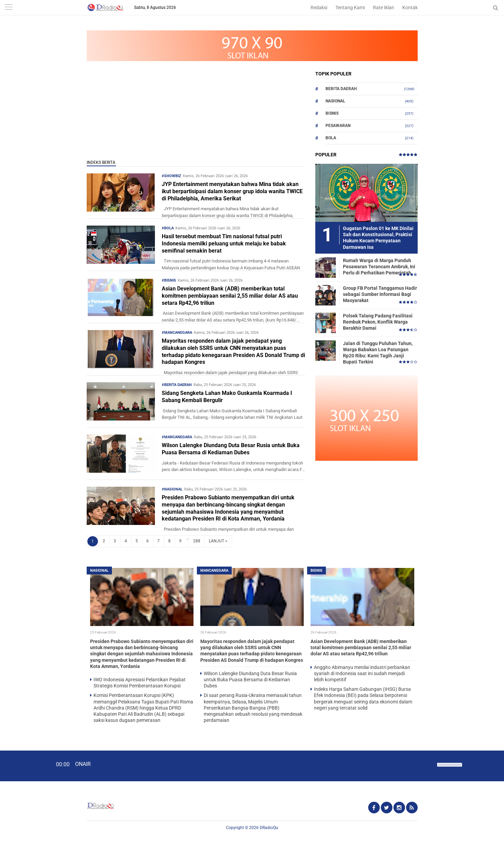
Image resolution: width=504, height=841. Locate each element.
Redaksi (319, 8)
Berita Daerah (341, 89)
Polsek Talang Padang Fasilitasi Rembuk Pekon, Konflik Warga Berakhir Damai (378, 322)
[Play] (22, 766)
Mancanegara (214, 571)
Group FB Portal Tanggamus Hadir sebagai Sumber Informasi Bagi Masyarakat (380, 294)
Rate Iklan (384, 8)
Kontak (410, 8)
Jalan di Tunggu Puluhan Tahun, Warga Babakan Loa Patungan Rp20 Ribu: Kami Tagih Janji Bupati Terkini (378, 353)
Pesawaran (338, 126)
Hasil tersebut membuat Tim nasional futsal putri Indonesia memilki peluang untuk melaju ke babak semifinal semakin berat (224, 244)
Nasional (335, 101)
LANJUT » (218, 541)
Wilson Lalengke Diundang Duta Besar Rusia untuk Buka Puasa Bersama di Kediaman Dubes (231, 449)
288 (197, 541)
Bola (331, 138)
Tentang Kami (350, 8)
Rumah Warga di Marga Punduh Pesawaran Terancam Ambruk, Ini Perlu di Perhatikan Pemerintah (379, 267)
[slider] (449, 769)
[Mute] (430, 764)
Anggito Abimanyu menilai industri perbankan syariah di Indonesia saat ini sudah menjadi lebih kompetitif (362, 673)
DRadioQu (269, 828)
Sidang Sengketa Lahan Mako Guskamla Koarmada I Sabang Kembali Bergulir (227, 397)
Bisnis (332, 113)
